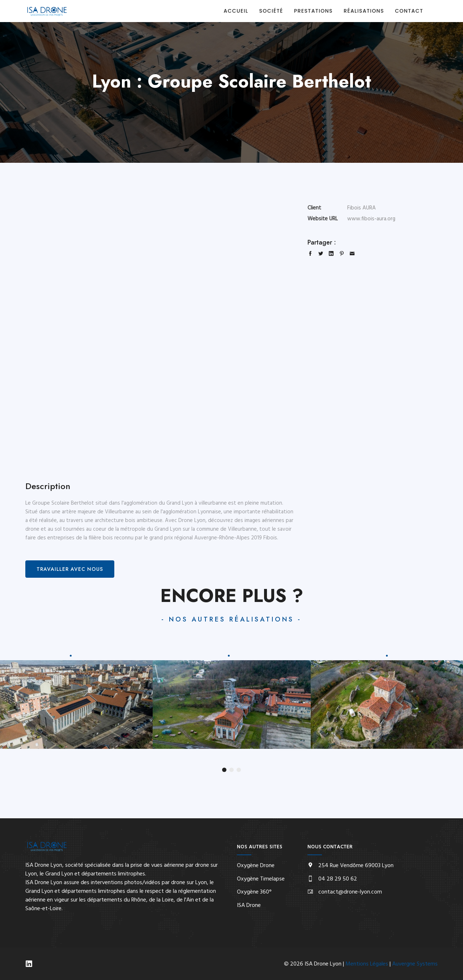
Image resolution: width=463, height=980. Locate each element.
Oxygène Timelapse (261, 879)
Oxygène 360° (254, 892)
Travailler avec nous (70, 569)
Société (271, 11)
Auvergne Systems (415, 964)
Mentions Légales (367, 964)
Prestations (313, 11)
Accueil (236, 11)
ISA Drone (249, 905)
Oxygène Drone (256, 866)
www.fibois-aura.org (371, 219)
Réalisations (364, 11)
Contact (409, 11)
